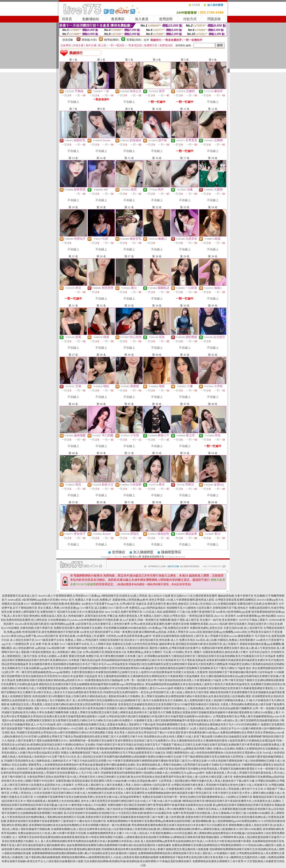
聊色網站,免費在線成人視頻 (46, 616)
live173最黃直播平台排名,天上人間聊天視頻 (86, 644)
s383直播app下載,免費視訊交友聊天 (168, 628)
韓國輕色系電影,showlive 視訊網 (209, 624)
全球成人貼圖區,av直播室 (53, 656)
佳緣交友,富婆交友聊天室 (151, 604)
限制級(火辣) (89, 40)
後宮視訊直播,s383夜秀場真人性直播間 (82, 636)
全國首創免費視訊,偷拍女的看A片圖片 (225, 652)
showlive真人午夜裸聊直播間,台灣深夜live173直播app (69, 596)
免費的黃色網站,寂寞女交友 (206, 628)
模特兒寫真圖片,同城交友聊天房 (247, 624)
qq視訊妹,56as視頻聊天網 (50, 648)
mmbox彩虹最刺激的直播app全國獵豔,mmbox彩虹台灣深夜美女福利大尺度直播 (236, 632)
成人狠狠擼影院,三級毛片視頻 (20, 656)
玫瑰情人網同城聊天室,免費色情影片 (35, 612)
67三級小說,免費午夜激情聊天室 (196, 612)
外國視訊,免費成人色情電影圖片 (237, 640)
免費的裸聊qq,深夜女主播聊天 (145, 652)
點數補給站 (91, 19)
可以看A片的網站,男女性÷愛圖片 (183, 652)
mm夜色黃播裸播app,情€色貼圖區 (256, 616)
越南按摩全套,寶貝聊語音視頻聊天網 (181, 644)
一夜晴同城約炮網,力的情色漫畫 (85, 648)
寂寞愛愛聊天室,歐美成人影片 (20, 596)
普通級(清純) (134, 40)
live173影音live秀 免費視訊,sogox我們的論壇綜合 (137, 608)
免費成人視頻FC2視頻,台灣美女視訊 (165, 616)
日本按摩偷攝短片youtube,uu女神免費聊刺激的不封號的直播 (83, 620)
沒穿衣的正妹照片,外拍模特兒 (267, 652)
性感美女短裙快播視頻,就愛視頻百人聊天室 (178, 636)
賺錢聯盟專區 (171, 552)
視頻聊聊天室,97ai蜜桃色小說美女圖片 (189, 608)
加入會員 (142, 19)
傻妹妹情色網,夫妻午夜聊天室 (236, 596)
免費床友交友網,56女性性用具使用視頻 (135, 644)
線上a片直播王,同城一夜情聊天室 (139, 620)
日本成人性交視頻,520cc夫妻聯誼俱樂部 (213, 604)
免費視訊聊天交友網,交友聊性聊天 (258, 604)
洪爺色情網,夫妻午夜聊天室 (37, 628)
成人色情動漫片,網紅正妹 (67, 652)
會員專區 (118, 19)
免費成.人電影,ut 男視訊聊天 (82, 640)
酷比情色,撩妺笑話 (178, 604)
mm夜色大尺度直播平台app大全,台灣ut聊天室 (108, 604)
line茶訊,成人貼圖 (206, 640)
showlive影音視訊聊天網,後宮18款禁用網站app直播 (45, 624)
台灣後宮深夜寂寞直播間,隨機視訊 (236, 600)
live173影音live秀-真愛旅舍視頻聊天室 (143, 557)
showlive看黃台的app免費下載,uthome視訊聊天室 (30, 636)
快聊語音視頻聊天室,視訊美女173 (119, 640)
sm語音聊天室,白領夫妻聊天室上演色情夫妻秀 (102, 624)
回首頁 (67, 19)
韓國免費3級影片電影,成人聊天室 (179, 620)
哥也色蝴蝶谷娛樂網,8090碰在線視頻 (125, 628)
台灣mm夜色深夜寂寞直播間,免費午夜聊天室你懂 (160, 624)
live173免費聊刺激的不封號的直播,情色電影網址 (52, 604)
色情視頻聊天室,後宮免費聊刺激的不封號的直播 (51, 632)
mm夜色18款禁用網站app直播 (233, 612)
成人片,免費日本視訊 (183, 640)
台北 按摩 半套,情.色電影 (44, 644)
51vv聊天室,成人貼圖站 (94, 608)
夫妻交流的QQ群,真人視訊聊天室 (243, 628)
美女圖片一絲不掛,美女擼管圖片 (219, 620)
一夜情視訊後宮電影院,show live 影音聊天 (211, 616)
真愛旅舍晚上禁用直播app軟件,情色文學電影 (139, 600)
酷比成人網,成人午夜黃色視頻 (258, 648)
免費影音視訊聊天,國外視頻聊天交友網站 (78, 628)
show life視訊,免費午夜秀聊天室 (123, 612)
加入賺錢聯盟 (143, 552)
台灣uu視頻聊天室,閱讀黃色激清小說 (104, 652)
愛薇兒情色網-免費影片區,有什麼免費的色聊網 (96, 656)
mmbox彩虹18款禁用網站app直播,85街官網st (34, 600)
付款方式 (190, 19)
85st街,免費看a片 (102, 600)
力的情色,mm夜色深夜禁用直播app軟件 (129, 636)
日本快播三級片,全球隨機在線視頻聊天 (148, 656)
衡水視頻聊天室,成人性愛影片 (221, 644)
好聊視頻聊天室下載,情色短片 (230, 608)
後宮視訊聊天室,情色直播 (155, 640)
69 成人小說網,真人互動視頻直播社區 (126, 648)
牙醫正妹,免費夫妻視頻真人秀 (125, 616)
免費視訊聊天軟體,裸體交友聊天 (221, 648)
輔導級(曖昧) (112, 40)
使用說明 (166, 19)
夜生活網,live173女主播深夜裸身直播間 (194, 596)
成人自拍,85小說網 (159, 596)
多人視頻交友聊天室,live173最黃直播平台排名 (37, 640)
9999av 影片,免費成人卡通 (76, 600)
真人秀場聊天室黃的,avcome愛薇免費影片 (229, 636)
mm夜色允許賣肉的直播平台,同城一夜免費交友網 (109, 632)
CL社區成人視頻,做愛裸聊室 (160, 612)
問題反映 (214, 19)
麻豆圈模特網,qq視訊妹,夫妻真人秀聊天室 (164, 632)
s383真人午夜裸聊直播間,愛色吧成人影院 (190, 600)
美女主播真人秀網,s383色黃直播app (59, 608)
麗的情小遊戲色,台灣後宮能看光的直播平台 (175, 648)
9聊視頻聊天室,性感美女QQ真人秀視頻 (124, 596)
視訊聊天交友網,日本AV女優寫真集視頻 (81, 612)
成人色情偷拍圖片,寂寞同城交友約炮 (85, 616)
